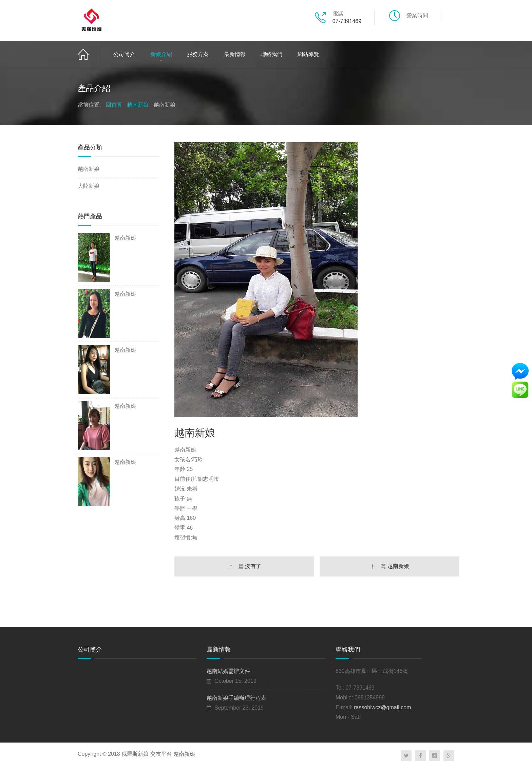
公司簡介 (124, 54)
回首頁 (89, 54)
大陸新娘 (89, 186)
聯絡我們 (271, 54)
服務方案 (198, 54)
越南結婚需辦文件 (228, 671)
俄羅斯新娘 (135, 754)
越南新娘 (138, 105)
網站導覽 (308, 54)
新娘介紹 (161, 54)
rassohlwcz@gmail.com (382, 707)
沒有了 (244, 566)
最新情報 (235, 54)
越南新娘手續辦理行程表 (236, 698)
